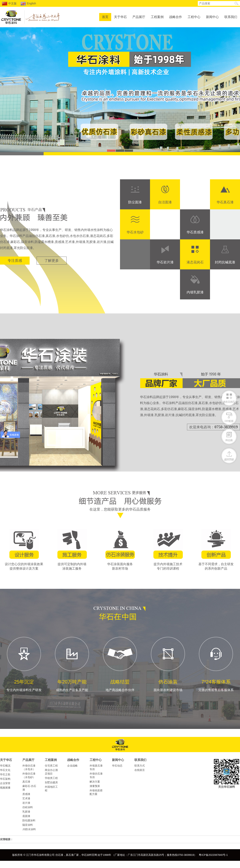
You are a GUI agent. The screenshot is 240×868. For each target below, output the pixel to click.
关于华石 (120, 17)
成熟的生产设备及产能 (72, 664)
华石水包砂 (135, 232)
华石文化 (5, 770)
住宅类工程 (51, 766)
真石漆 (26, 782)
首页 (105, 17)
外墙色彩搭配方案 (96, 792)
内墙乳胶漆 (195, 292)
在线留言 (140, 770)
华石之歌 (5, 774)
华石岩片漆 (165, 262)
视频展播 (5, 788)
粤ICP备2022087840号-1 (213, 855)
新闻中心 (212, 17)
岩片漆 (26, 803)
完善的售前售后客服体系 (216, 664)
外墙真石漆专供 (96, 767)
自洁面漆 (165, 202)
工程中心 (194, 17)
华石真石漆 (225, 202)
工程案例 (157, 17)
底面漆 (26, 816)
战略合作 (176, 17)
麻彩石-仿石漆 (29, 788)
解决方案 (95, 782)
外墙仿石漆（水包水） (29, 767)
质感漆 (26, 794)
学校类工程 (51, 778)
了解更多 (52, 261)
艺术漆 (26, 798)
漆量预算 (95, 786)
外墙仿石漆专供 (96, 775)
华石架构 (5, 779)
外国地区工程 (51, 789)
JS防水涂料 (29, 829)
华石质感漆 (195, 232)
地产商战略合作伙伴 (120, 664)
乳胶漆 (26, 812)
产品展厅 (139, 17)
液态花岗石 (195, 262)
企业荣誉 (5, 783)
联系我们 (231, 17)
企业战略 (72, 766)
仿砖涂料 (28, 807)
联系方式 (140, 766)
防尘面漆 (135, 202)
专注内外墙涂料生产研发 (24, 664)
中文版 (9, 4)
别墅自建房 (51, 782)
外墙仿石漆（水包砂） (29, 775)
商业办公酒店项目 (51, 772)
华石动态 (117, 766)
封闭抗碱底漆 (225, 262)
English (28, 4)
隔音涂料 (28, 825)
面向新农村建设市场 (168, 664)
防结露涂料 (29, 820)
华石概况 (5, 766)
